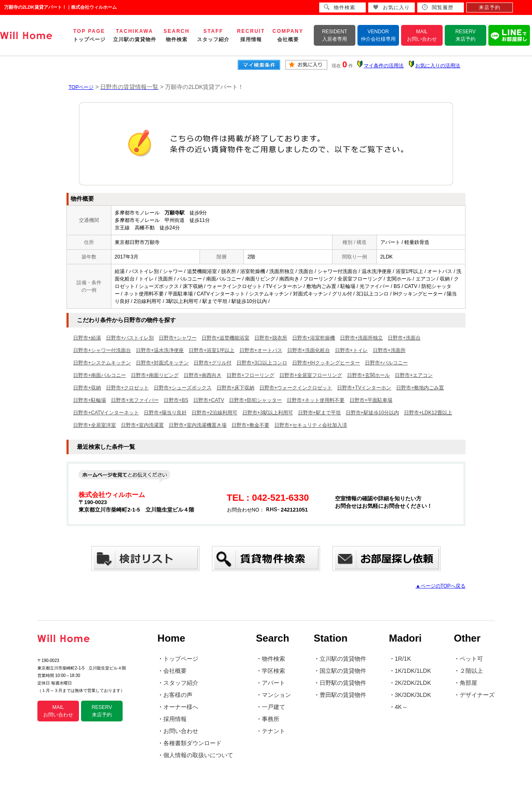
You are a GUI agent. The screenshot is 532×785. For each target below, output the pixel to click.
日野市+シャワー (178, 338)
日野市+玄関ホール (368, 375)
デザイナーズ (477, 695)
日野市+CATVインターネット (106, 413)
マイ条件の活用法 (384, 66)
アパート (273, 683)
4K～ (401, 707)
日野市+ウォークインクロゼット (296, 388)
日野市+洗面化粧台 (309, 350)
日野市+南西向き (203, 375)
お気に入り (391, 7)
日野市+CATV (209, 400)
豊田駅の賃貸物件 (343, 695)
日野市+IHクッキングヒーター (326, 363)
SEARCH (177, 35)
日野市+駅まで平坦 (319, 413)
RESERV (465, 35)
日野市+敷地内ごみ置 (420, 388)
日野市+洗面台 (404, 338)
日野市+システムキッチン (102, 363)
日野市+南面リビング (155, 375)
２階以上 (471, 671)
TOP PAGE (89, 35)
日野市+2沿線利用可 (214, 413)
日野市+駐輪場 (90, 400)
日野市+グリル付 (213, 363)
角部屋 (468, 683)
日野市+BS (176, 400)
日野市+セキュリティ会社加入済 (311, 425)
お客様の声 (178, 695)
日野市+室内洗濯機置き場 (198, 425)
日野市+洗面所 (389, 350)
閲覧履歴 (438, 7)
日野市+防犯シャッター (255, 400)
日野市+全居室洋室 (95, 425)
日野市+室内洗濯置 (142, 425)
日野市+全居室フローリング (311, 375)
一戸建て (273, 707)
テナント (273, 731)
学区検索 (273, 671)
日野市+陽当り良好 (165, 413)
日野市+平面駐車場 (371, 400)
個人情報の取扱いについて (198, 755)
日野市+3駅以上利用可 (268, 413)
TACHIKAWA (135, 35)
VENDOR (378, 35)
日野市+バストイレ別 (130, 338)
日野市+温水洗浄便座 (160, 350)
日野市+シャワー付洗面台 (102, 350)
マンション (276, 695)
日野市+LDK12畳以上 (428, 413)
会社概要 (175, 671)
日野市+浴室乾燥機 (314, 338)
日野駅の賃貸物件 (343, 683)
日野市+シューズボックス (183, 388)
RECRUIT (251, 35)
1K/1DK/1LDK (413, 671)
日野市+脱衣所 (271, 338)
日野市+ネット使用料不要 (316, 400)
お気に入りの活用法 (438, 66)
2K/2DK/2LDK (413, 683)
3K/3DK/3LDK (413, 695)
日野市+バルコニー (386, 363)
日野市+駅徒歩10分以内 (372, 413)
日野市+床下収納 (235, 388)
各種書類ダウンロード (192, 743)
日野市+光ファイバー (135, 400)
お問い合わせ (181, 731)
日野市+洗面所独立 (361, 338)
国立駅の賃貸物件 (343, 671)
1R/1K (403, 659)
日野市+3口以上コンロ (262, 363)
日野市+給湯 (87, 338)
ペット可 (471, 659)
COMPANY (288, 35)
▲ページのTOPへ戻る (441, 586)
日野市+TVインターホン (364, 388)
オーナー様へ (181, 707)
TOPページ (81, 87)
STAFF (213, 35)
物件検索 (273, 659)
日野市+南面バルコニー (100, 375)
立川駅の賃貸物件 (343, 659)
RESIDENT (335, 35)
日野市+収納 (87, 388)
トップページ (181, 659)
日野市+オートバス (261, 350)
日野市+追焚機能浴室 (225, 338)
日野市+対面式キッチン (162, 363)
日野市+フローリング (250, 375)
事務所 (271, 719)
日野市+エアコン (414, 375)
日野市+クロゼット (127, 388)
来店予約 (490, 7)
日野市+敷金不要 (250, 425)
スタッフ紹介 (181, 683)
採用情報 (175, 719)
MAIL (422, 35)
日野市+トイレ (351, 350)
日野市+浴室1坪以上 (212, 350)
